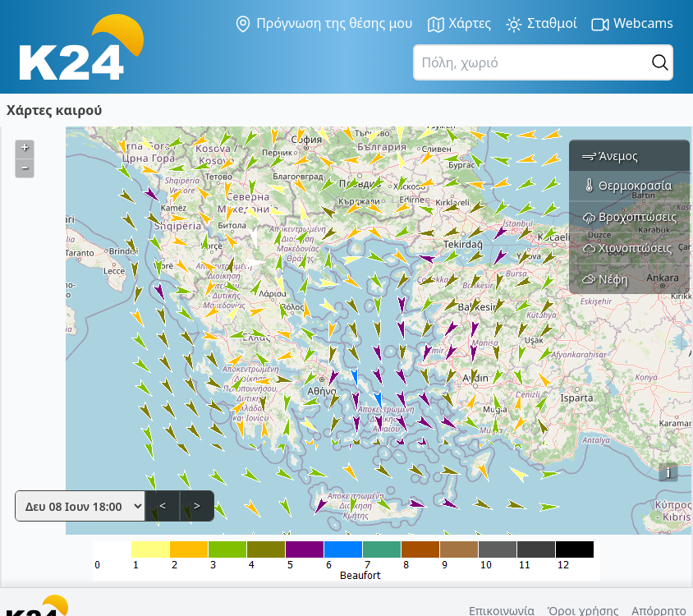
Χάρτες (459, 24)
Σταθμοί (541, 24)
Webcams (632, 24)
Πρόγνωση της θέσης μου (323, 24)
